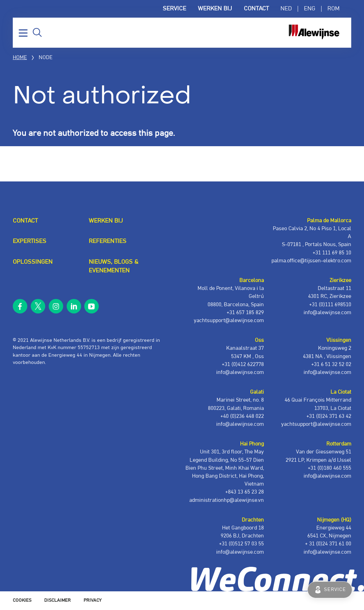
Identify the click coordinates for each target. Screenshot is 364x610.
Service (174, 9)
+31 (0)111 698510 (330, 305)
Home (20, 58)
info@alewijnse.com (327, 552)
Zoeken (37, 32)
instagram (56, 306)
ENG (310, 9)
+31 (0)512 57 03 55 (241, 544)
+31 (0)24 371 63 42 (329, 416)
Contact (256, 9)
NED (286, 9)
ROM (333, 9)
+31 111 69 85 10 (332, 253)
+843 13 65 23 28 (245, 492)
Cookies (22, 600)
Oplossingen (33, 262)
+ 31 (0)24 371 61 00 (328, 544)
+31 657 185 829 (245, 313)
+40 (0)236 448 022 (242, 416)
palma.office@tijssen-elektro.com (311, 261)
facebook (20, 306)
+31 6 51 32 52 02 (331, 364)
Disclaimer (58, 600)
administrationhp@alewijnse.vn (227, 500)
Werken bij (215, 9)
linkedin (74, 306)
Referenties (108, 241)
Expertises (30, 241)
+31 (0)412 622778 (243, 364)
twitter (38, 306)
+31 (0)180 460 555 (329, 468)
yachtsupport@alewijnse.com (316, 424)
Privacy (93, 600)
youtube (92, 306)
